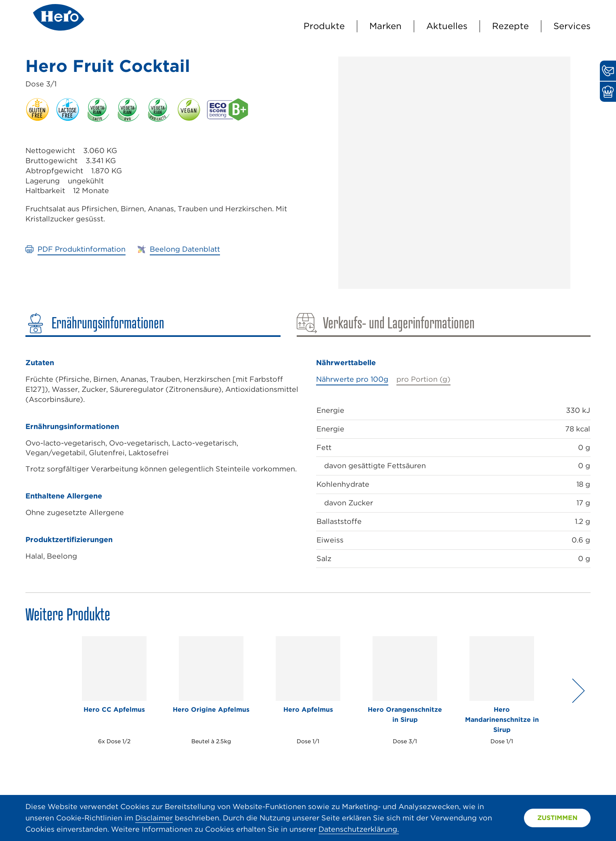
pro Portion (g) (423, 379)
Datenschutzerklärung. (359, 829)
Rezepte (510, 26)
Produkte (324, 26)
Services (572, 26)
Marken (386, 26)
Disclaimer (154, 818)
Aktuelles (447, 26)
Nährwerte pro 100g (352, 379)
